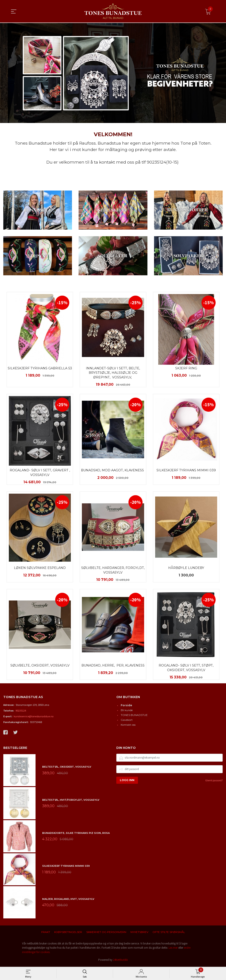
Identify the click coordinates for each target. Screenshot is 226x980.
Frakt (46, 933)
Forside (126, 706)
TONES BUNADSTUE (134, 716)
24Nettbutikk (120, 961)
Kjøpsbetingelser (68, 933)
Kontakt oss (128, 726)
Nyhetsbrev (139, 933)
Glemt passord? (214, 781)
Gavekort (127, 721)
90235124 (21, 712)
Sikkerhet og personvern (106, 933)
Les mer (173, 949)
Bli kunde (127, 711)
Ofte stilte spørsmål (169, 933)
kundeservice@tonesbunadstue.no (34, 717)
